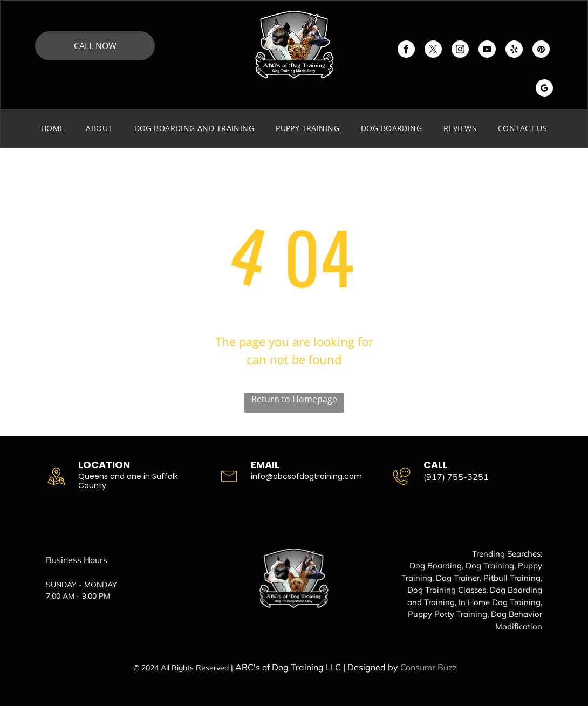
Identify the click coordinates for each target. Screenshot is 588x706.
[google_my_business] (544, 89)
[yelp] (514, 50)
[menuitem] (53, 128)
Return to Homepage (294, 399)
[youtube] (487, 50)
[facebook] (406, 50)
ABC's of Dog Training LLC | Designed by (317, 667)
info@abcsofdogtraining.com (306, 476)
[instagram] (460, 50)
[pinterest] (541, 50)
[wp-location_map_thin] (56, 479)
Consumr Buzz (429, 667)
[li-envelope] (229, 479)
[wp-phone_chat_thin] (402, 479)
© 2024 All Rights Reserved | (183, 668)
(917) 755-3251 (456, 477)
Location (104, 465)
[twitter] (433, 50)
